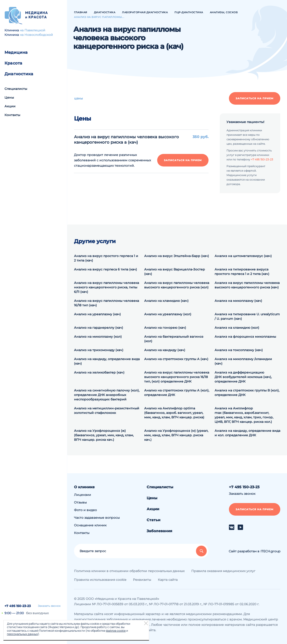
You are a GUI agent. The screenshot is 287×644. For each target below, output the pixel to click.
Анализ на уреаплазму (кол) (168, 314)
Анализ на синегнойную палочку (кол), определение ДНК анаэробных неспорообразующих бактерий (107, 395)
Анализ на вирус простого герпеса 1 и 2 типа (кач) (106, 258)
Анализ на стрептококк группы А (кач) (176, 359)
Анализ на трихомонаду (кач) (99, 350)
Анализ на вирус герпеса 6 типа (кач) (105, 269)
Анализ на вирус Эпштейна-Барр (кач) (177, 256)
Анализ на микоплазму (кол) (98, 337)
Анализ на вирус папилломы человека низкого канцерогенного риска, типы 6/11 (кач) (107, 287)
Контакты (12, 115)
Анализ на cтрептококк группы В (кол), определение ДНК (247, 393)
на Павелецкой (33, 30)
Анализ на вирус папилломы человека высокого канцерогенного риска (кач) (247, 285)
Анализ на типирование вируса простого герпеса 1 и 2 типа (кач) (242, 272)
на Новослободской (36, 35)
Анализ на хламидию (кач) (166, 301)
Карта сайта (168, 580)
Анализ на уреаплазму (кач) (97, 314)
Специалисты (16, 89)
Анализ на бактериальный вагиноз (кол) (174, 339)
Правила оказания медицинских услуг (223, 571)
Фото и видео (85, 510)
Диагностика (19, 74)
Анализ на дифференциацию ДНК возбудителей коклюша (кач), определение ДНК (243, 377)
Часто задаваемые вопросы (97, 518)
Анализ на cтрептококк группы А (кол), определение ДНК (177, 393)
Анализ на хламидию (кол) (237, 328)
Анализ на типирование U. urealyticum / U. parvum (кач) (247, 316)
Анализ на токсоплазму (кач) (239, 350)
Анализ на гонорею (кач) (165, 328)
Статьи (153, 520)
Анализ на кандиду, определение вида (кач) (107, 361)
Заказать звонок (49, 606)
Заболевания (159, 531)
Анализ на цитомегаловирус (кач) (243, 256)
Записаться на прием (255, 98)
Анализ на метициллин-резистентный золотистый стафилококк (107, 411)
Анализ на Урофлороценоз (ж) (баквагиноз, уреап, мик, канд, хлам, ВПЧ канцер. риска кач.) (104, 435)
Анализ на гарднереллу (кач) (99, 328)
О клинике (84, 487)
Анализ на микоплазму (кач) (238, 301)
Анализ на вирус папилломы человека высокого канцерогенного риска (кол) (177, 285)
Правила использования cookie (100, 580)
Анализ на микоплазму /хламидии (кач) (243, 361)
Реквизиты (142, 580)
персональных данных (22, 634)
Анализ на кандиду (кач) (165, 350)
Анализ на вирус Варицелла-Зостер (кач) (175, 272)
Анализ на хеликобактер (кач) (99, 372)
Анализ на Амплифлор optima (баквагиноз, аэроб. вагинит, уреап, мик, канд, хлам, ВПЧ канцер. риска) (174, 413)
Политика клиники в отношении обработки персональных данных (129, 571)
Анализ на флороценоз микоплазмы (245, 337)
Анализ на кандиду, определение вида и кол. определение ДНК (247, 433)
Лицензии (83, 495)
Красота (13, 63)
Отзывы (80, 502)
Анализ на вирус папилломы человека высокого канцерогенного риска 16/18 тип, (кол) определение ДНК (177, 377)
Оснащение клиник (90, 525)
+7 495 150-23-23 (18, 606)
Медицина (16, 52)
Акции (10, 106)
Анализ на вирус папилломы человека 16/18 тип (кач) (107, 303)
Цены (9, 97)
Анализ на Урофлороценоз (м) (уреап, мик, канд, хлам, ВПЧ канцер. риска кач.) (176, 435)
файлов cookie (116, 631)
